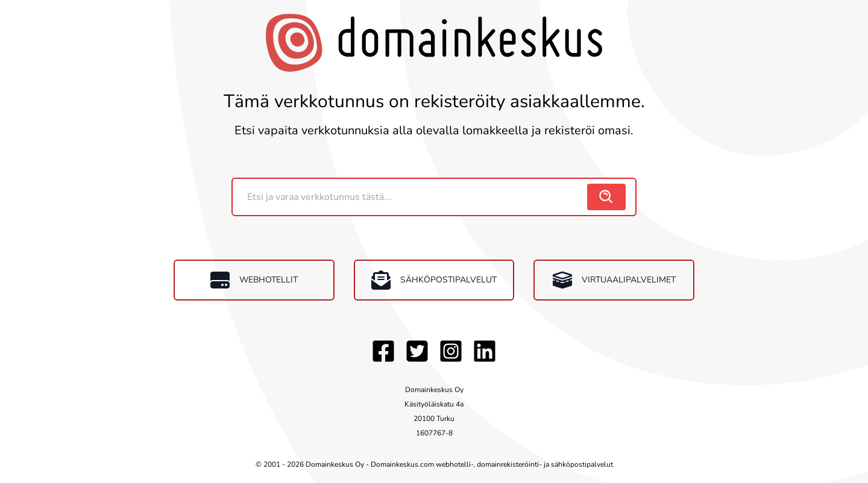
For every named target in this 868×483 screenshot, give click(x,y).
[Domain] (411, 197)
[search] (606, 197)
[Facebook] (383, 351)
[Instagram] (451, 351)
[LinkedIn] (485, 351)
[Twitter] (417, 351)
